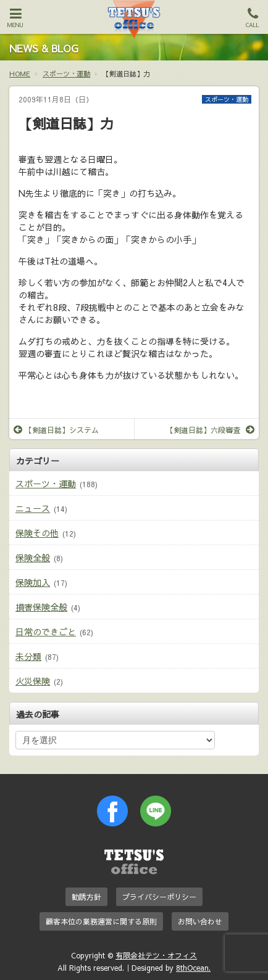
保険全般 (33, 558)
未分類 (28, 656)
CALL (253, 18)
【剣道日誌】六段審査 (210, 430)
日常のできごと (46, 632)
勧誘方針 (86, 897)
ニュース (33, 508)
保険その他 (37, 533)
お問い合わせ (200, 921)
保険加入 (33, 582)
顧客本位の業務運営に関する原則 (101, 921)
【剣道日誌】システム (56, 430)
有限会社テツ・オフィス (156, 955)
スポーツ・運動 (227, 99)
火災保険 (33, 681)
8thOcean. (193, 968)
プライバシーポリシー (159, 897)
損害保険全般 (41, 607)
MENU (15, 18)
